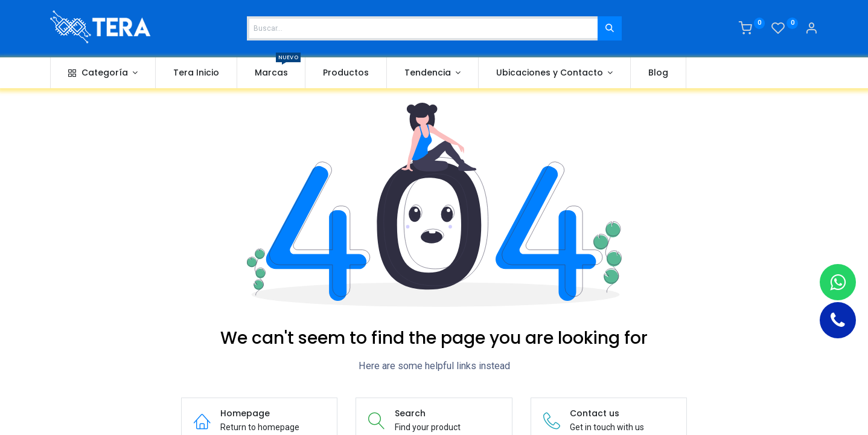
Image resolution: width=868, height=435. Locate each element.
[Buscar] (610, 28)
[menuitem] (196, 73)
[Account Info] (811, 30)
